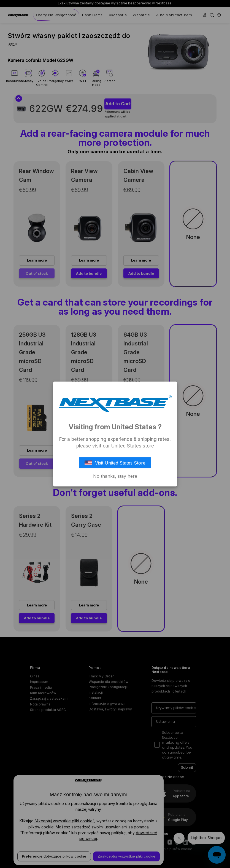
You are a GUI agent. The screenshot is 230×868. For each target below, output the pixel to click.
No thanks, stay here (115, 476)
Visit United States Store (115, 463)
